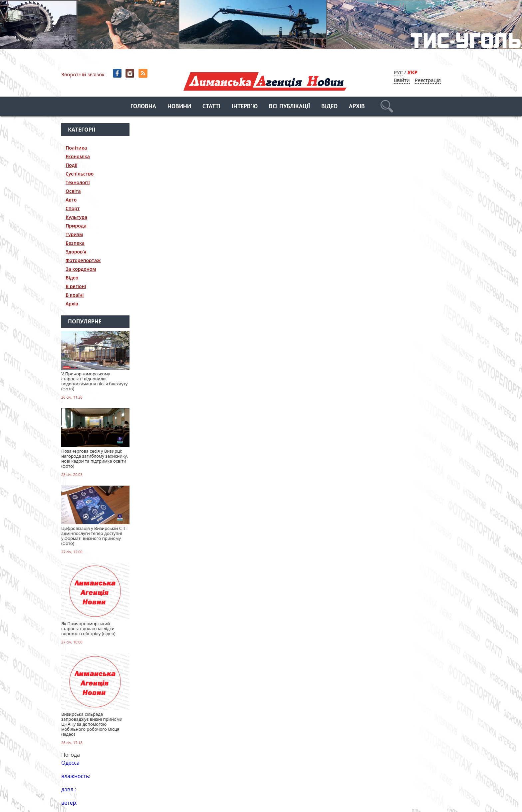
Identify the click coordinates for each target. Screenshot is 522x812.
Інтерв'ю (245, 107)
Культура (76, 217)
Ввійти (402, 80)
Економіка (78, 156)
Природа (76, 226)
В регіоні (76, 286)
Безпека (75, 243)
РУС (398, 72)
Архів (357, 107)
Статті (211, 107)
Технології (78, 182)
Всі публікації (289, 107)
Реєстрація (428, 80)
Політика (76, 148)
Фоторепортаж (83, 260)
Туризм (74, 234)
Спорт (73, 208)
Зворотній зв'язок (83, 74)
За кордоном (81, 269)
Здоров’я (76, 252)
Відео (329, 107)
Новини (179, 107)
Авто (71, 200)
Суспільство (80, 174)
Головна (143, 107)
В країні (75, 295)
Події (71, 165)
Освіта (73, 191)
